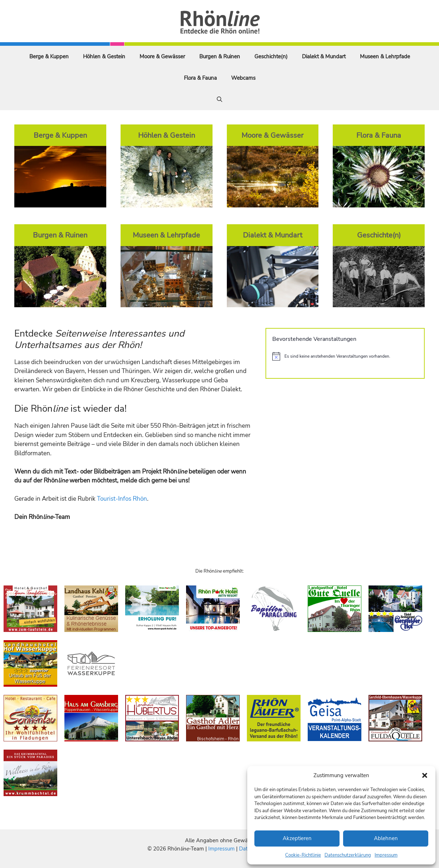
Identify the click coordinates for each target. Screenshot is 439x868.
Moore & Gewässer (162, 57)
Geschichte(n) (271, 57)
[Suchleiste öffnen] (219, 99)
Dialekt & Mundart (324, 57)
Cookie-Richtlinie (303, 855)
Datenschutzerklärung (348, 855)
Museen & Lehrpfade (385, 57)
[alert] (345, 356)
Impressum (386, 855)
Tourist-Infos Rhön (122, 499)
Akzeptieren (297, 838)
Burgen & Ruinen (220, 57)
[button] (425, 775)
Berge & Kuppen (49, 57)
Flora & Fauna (200, 78)
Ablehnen (386, 838)
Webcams (243, 78)
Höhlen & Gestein (104, 57)
